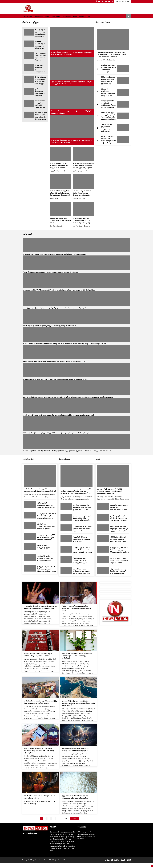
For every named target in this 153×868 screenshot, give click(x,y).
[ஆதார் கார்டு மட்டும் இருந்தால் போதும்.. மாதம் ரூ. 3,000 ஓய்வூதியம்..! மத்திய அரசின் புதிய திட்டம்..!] (30, 558)
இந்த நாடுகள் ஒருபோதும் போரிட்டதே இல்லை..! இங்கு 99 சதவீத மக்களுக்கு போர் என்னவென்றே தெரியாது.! (109, 92)
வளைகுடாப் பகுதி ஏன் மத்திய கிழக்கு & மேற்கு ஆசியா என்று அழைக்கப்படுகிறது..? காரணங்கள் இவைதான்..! (109, 116)
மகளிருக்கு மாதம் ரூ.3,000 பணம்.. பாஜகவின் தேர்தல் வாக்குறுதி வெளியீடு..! (46, 537)
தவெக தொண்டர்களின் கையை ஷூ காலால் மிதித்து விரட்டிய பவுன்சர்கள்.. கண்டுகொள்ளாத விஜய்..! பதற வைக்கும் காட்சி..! (64, 344)
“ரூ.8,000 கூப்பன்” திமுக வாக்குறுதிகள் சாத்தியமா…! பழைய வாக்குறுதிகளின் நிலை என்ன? (40, 45)
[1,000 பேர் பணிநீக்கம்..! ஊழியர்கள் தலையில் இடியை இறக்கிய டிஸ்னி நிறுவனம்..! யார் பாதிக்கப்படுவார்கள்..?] (103, 538)
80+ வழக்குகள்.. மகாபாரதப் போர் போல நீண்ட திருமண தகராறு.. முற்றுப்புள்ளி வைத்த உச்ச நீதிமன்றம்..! (46, 516)
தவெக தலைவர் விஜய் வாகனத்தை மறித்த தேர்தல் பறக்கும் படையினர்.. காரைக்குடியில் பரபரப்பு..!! (56, 361)
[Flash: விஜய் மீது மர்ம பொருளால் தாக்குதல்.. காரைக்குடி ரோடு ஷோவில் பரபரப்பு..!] (76, 316)
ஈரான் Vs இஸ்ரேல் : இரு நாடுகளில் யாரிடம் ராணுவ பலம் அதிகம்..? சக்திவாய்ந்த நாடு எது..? (109, 140)
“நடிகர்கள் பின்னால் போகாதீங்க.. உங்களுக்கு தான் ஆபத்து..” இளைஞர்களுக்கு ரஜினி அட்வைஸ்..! (82, 539)
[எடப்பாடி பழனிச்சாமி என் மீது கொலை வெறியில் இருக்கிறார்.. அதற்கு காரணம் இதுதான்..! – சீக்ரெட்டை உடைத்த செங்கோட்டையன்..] (76, 441)
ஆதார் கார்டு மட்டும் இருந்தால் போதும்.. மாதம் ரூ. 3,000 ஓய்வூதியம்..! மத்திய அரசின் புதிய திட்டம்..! (45, 558)
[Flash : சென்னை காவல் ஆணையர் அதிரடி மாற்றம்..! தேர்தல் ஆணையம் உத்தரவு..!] (29, 56)
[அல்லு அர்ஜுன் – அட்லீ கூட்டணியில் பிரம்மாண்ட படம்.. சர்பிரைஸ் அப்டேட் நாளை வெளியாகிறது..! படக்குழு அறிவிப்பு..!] (66, 549)
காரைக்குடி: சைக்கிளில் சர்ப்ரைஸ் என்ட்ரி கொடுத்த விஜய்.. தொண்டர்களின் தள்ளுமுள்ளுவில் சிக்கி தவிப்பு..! (59, 290)
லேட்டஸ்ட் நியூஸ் (28, 16)
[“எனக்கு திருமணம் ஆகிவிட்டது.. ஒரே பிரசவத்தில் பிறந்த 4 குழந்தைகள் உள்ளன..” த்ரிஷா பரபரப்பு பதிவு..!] (66, 560)
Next (75, 819)
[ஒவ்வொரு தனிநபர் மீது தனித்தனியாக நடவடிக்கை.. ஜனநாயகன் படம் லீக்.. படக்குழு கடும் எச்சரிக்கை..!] (66, 507)
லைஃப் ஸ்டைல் (56, 16)
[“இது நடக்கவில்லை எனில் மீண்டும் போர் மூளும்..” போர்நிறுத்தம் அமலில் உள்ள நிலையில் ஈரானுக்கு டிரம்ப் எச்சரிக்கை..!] (103, 570)
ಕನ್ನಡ (129, 860)
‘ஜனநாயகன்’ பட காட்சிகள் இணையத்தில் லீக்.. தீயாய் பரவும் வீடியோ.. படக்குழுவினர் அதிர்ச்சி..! (82, 529)
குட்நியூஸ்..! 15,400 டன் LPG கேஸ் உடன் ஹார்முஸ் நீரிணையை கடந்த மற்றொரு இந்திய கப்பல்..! (46, 569)
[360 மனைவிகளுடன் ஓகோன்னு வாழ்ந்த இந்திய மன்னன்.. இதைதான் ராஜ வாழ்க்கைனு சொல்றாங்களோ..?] (123, 80)
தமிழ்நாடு (48, 16)
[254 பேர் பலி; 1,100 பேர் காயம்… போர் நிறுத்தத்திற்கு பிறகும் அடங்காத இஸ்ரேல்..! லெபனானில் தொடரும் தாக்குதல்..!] (103, 560)
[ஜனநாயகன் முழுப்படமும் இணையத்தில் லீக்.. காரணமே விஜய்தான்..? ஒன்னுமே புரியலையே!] (66, 517)
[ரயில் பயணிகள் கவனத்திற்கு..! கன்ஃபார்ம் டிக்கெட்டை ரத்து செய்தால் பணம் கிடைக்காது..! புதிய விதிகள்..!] (29, 103)
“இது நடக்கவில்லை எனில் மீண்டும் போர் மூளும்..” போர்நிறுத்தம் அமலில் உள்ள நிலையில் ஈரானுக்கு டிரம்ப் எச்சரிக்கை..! (119, 571)
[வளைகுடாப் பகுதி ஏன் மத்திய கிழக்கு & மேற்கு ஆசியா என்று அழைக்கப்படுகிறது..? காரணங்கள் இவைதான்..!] (123, 116)
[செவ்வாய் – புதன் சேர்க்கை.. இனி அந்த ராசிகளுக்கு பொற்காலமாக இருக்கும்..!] (29, 115)
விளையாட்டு (82, 16)
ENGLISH (115, 860)
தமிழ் (107, 860)
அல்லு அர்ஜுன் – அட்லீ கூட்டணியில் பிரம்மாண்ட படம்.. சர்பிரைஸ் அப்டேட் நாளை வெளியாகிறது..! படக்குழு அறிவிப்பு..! (82, 550)
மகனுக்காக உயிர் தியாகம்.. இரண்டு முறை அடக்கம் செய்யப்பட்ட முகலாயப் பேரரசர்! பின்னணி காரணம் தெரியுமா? (111, 55)
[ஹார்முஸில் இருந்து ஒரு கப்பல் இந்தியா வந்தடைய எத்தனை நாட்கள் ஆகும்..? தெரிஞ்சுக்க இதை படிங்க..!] (29, 91)
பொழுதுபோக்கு (39, 16)
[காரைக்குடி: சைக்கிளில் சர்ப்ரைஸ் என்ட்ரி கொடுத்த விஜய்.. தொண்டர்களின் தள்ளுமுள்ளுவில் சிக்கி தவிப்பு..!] (76, 281)
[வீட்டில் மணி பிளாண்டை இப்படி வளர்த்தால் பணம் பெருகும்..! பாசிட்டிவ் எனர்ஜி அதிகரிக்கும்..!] (29, 68)
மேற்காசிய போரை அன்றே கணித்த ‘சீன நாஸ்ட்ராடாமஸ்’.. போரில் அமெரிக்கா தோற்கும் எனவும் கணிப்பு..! (119, 508)
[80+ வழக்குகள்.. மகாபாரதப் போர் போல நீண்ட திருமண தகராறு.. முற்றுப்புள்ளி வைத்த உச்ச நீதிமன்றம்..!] (30, 515)
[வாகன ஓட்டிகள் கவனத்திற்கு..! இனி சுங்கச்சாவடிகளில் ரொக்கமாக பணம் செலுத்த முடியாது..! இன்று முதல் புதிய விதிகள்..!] (30, 547)
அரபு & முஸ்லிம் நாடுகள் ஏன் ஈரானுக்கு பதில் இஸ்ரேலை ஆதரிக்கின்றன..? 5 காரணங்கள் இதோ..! (108, 128)
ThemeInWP (61, 860)
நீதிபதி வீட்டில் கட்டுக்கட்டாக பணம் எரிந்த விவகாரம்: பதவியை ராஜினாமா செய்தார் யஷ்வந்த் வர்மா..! (46, 527)
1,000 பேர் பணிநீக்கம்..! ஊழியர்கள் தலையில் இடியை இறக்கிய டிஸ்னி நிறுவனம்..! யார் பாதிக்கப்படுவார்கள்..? (118, 539)
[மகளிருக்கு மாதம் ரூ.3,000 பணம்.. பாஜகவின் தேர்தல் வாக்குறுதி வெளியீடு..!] (30, 536)
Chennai (81, 838)
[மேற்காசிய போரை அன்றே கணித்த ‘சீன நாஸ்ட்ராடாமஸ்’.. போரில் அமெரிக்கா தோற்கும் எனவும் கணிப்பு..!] (103, 507)
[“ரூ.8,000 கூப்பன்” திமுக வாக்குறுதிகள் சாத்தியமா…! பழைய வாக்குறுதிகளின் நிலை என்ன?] (29, 44)
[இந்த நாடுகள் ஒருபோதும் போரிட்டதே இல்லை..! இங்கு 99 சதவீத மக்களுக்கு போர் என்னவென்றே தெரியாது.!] (123, 92)
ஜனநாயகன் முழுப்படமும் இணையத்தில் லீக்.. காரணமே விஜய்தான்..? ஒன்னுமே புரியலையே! (82, 518)
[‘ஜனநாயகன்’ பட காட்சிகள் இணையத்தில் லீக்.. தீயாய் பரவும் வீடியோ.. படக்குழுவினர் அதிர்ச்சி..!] (66, 528)
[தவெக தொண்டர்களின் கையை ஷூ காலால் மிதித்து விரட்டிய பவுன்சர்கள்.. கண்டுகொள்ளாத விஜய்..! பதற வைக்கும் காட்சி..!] (76, 334)
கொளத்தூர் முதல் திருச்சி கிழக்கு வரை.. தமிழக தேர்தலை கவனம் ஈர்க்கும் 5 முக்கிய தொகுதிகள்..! (55, 308)
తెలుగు (123, 860)
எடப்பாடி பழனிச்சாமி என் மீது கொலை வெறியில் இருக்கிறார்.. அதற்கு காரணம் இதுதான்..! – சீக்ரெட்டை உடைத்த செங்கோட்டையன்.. (67, 451)
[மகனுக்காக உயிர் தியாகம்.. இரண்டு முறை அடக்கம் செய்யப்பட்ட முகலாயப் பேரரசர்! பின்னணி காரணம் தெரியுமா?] (113, 40)
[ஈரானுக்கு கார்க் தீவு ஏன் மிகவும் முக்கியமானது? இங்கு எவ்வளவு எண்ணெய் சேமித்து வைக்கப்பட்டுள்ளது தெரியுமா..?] (123, 104)
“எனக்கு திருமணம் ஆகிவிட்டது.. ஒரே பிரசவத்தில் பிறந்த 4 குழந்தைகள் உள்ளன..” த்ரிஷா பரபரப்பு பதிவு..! (81, 561)
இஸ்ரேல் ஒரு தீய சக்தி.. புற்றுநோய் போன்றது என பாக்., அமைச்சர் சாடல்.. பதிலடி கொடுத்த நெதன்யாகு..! (118, 518)
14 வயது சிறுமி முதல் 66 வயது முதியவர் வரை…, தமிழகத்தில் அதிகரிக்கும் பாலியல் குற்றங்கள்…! (40, 33)
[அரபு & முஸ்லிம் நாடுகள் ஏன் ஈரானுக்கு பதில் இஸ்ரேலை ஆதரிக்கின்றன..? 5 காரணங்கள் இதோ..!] (123, 128)
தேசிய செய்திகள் (67, 16)
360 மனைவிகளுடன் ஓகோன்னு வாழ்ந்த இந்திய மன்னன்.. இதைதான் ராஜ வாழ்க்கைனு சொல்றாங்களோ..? (108, 80)
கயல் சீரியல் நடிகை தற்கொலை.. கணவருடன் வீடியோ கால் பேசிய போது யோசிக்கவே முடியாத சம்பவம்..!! (82, 571)
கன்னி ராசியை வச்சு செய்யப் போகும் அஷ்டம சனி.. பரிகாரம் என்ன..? (60, 221)
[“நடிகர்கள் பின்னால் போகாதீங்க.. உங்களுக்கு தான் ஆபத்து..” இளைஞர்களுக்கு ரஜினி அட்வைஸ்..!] (66, 538)
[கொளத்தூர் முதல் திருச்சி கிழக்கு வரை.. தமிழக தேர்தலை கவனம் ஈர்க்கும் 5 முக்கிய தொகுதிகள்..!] (76, 299)
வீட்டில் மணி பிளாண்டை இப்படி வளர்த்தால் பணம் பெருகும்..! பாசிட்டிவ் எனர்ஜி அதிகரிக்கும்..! (41, 69)
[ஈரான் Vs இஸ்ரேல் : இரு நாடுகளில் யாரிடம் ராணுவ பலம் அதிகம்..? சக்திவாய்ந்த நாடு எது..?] (123, 140)
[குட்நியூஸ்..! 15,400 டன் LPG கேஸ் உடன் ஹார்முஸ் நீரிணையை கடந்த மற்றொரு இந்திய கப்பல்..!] (30, 568)
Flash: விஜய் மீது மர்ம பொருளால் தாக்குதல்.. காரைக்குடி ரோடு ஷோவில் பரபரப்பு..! (51, 326)
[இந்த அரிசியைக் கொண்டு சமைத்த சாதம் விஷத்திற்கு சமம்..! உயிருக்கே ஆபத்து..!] (83, 209)
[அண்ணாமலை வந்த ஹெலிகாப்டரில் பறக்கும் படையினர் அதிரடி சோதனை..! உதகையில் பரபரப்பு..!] (76, 370)
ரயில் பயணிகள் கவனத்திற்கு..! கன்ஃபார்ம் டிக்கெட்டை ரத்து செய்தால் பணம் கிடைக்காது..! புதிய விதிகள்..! (40, 104)
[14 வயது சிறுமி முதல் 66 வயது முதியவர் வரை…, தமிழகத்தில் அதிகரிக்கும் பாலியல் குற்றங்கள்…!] (29, 32)
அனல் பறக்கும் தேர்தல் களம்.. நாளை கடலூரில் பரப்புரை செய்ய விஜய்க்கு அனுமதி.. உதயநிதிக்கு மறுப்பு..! (58, 415)
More (89, 16)
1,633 (67, 818)
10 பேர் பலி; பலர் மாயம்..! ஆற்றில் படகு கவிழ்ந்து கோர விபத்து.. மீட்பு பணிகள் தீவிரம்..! (40, 80)
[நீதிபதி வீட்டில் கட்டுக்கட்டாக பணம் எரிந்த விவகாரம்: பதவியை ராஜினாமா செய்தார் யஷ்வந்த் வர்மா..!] (30, 526)
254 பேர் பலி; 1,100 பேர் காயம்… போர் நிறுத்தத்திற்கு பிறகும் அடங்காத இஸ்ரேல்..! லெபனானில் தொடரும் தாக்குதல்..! (119, 561)
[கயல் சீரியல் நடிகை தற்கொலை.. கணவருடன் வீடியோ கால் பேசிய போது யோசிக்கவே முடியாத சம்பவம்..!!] (66, 570)
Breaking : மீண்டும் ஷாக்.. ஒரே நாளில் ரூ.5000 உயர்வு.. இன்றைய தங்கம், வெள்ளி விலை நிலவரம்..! (57, 433)
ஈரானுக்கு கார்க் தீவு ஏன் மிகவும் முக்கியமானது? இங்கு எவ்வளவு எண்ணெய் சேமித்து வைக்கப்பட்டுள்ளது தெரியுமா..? (109, 104)
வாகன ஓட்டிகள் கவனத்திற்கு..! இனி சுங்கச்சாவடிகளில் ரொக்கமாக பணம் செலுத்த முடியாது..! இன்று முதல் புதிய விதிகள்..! (45, 548)
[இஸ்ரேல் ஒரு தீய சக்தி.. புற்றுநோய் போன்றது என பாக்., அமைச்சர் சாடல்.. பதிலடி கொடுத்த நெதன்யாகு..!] (103, 517)
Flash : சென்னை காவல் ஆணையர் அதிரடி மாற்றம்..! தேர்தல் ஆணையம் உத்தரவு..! (40, 57)
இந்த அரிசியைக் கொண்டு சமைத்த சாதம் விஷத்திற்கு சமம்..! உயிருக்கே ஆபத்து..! (82, 221)
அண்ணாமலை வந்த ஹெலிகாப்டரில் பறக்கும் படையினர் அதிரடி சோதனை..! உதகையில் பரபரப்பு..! (56, 379)
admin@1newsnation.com (86, 836)
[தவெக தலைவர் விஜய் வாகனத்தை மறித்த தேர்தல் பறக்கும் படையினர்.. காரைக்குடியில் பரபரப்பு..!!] (76, 352)
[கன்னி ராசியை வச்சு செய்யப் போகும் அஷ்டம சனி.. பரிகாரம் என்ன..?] (60, 209)
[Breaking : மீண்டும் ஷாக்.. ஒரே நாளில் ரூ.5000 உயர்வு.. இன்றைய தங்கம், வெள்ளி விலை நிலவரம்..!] (76, 423)
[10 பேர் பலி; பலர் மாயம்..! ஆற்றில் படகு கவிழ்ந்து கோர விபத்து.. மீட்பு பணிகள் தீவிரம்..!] (29, 79)
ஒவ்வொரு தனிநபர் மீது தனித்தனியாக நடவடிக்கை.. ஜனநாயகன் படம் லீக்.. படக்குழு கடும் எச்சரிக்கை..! (82, 508)
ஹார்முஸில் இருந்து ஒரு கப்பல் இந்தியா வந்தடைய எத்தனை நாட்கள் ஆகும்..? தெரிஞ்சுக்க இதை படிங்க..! (40, 92)
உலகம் (75, 16)
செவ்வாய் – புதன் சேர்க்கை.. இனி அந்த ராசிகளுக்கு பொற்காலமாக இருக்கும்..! (41, 116)
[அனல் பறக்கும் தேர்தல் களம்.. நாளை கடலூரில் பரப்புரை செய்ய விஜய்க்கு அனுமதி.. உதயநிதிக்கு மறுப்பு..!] (76, 406)
